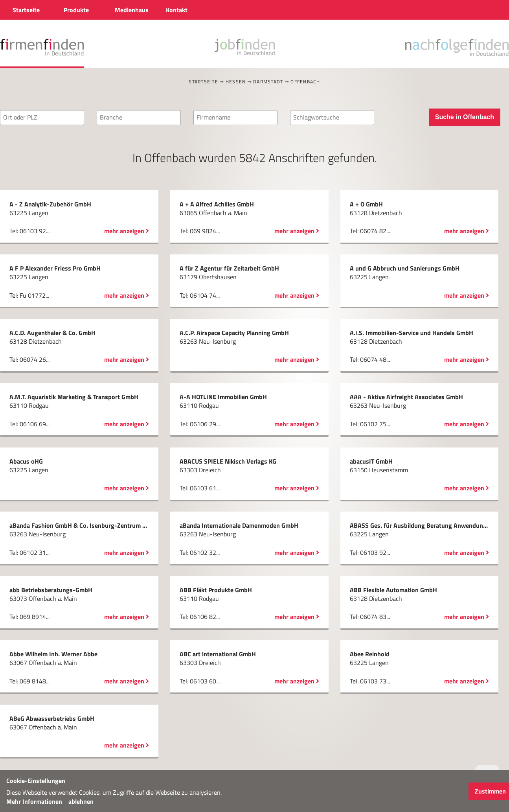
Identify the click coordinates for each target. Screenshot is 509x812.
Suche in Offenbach (465, 117)
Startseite (203, 82)
